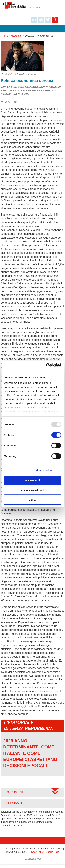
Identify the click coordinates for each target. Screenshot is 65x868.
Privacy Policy (36, 852)
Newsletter (17, 36)
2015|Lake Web (33, 859)
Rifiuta (32, 500)
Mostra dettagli (45, 470)
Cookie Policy (53, 852)
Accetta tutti (32, 480)
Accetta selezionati (32, 490)
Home (5, 36)
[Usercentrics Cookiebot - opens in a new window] (46, 366)
